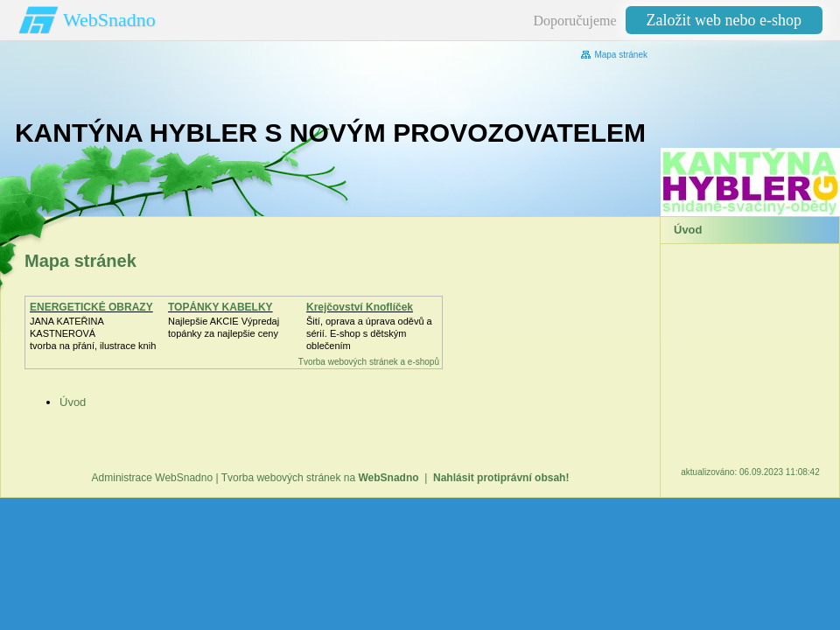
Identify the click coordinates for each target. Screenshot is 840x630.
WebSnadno (109, 20)
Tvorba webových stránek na (320, 478)
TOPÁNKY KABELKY (220, 307)
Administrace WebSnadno (153, 478)
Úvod (73, 402)
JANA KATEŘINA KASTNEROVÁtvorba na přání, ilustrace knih (93, 333)
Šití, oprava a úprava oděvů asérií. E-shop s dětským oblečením (369, 333)
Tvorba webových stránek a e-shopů (369, 362)
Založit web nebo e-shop (724, 20)
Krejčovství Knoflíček (360, 307)
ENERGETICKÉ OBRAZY (91, 307)
